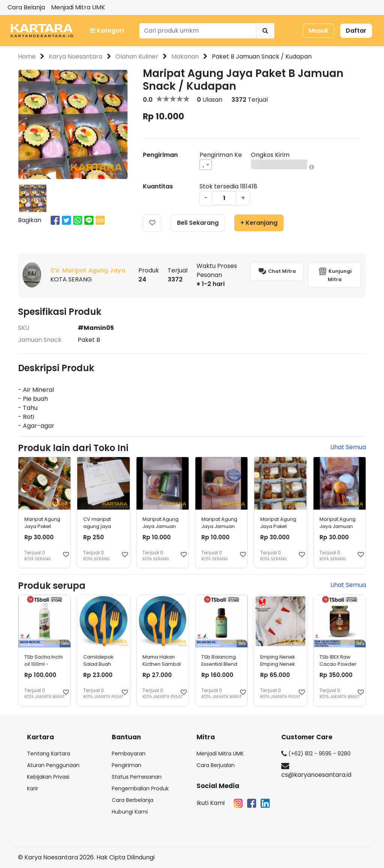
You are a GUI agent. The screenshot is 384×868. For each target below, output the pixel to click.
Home (27, 56)
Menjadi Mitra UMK (78, 7)
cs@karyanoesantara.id (316, 771)
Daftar (356, 31)
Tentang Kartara (49, 754)
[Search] (198, 31)
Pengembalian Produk (140, 788)
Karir (33, 788)
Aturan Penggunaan (53, 765)
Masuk (319, 31)
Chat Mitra (277, 271)
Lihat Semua (348, 447)
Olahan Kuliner (137, 56)
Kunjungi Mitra (335, 275)
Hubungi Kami (130, 812)
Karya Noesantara (76, 56)
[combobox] (206, 165)
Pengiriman (127, 765)
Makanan (185, 56)
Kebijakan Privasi (48, 777)
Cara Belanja (26, 7)
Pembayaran (129, 754)
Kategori (107, 31)
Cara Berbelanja (133, 800)
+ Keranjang (259, 223)
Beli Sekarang (198, 223)
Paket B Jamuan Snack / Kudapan (262, 56)
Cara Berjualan (216, 765)
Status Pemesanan (137, 777)
